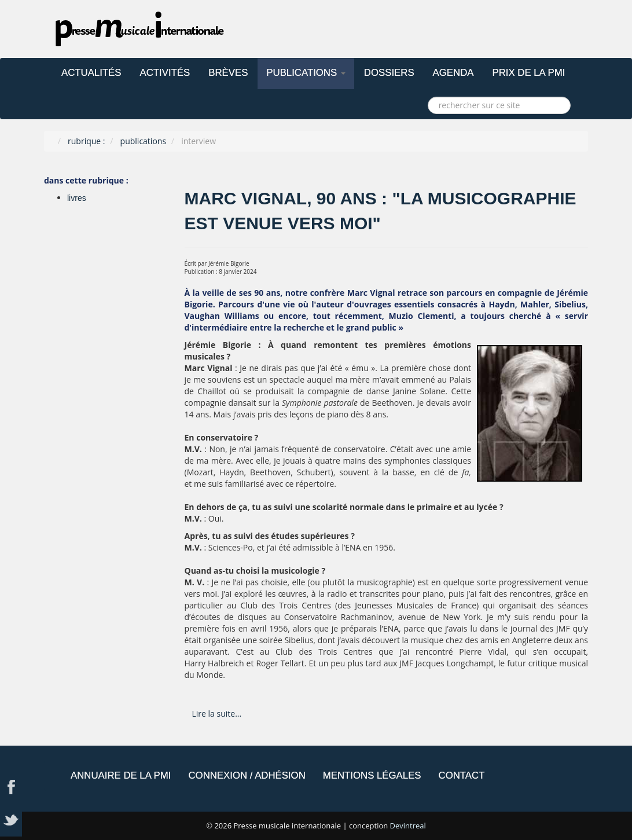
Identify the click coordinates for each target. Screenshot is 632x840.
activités (165, 73)
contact (462, 775)
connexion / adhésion (247, 775)
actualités (91, 73)
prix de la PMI (528, 73)
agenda (453, 73)
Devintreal (408, 826)
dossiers (389, 73)
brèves (228, 73)
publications (306, 73)
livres (77, 198)
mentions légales (372, 775)
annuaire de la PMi (121, 775)
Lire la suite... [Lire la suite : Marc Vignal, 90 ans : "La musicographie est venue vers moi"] (217, 714)
